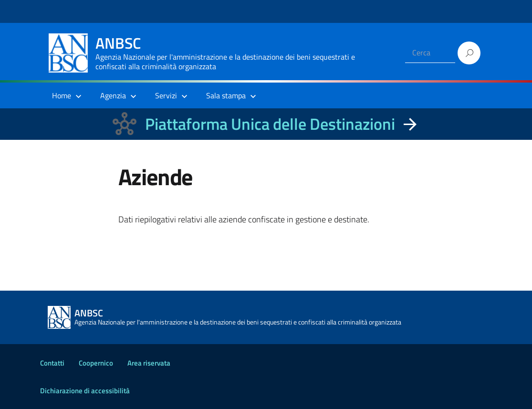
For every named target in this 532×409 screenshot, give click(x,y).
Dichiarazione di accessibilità (85, 391)
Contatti (52, 363)
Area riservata (149, 363)
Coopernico (96, 363)
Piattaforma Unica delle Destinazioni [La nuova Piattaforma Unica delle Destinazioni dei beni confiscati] (270, 124)
